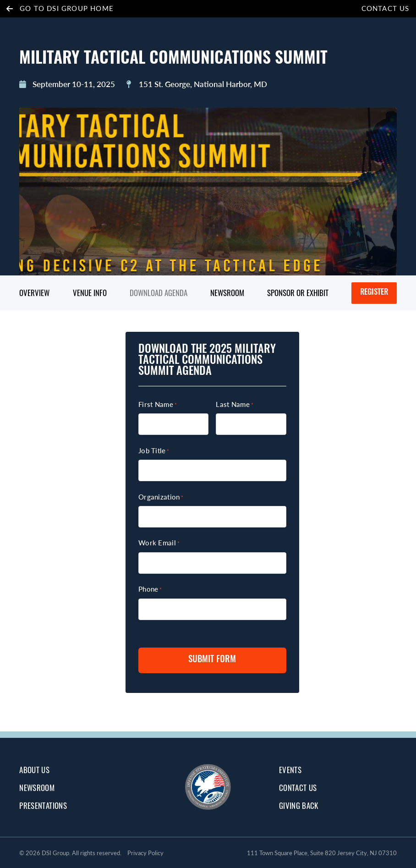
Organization (161, 497)
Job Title (154, 450)
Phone (150, 589)
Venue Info (90, 293)
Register (374, 293)
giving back (299, 805)
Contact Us (386, 8)
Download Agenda (159, 293)
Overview (34, 293)
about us (34, 770)
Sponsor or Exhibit (298, 293)
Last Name (235, 404)
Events (290, 770)
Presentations (43, 805)
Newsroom (227, 293)
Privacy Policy (145, 853)
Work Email (159, 543)
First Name (158, 404)
